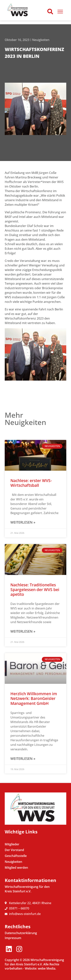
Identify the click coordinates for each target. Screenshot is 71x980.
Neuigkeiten (41, 40)
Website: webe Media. (40, 968)
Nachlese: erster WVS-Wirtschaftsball (31, 483)
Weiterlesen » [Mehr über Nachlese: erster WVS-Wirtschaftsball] (23, 522)
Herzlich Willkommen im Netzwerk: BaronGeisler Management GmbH (34, 698)
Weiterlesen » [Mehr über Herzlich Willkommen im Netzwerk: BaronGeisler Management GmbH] (23, 759)
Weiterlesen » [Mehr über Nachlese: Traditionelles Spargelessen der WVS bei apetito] (23, 631)
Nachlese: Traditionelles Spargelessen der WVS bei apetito (35, 590)
